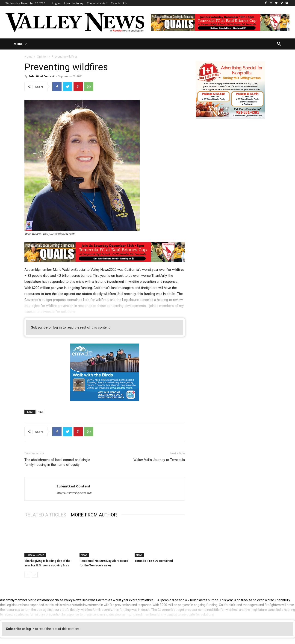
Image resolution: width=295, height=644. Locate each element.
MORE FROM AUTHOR (94, 515)
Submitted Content (41, 76)
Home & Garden (35, 555)
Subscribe (39, 327)
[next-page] (35, 575)
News (84, 555)
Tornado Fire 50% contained (154, 561)
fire (41, 412)
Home (28, 57)
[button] (279, 44)
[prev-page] (27, 575)
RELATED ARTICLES (45, 515)
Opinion (42, 57)
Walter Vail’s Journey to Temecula (159, 460)
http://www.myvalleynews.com (74, 493)
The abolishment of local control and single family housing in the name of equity (57, 462)
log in (57, 327)
